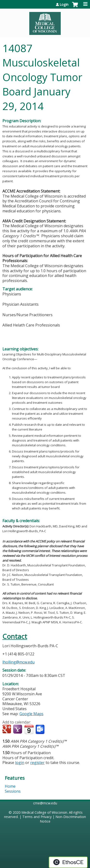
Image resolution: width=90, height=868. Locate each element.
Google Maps (31, 714)
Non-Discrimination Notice (63, 819)
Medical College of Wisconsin (44, 812)
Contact (15, 636)
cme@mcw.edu (45, 803)
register (37, 763)
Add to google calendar (7, 730)
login (20, 763)
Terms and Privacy (37, 817)
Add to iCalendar (29, 729)
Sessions (13, 791)
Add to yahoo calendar (18, 730)
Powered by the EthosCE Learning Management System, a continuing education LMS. (68, 862)
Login (64, 5)
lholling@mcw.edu (18, 662)
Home (10, 786)
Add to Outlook (40, 730)
